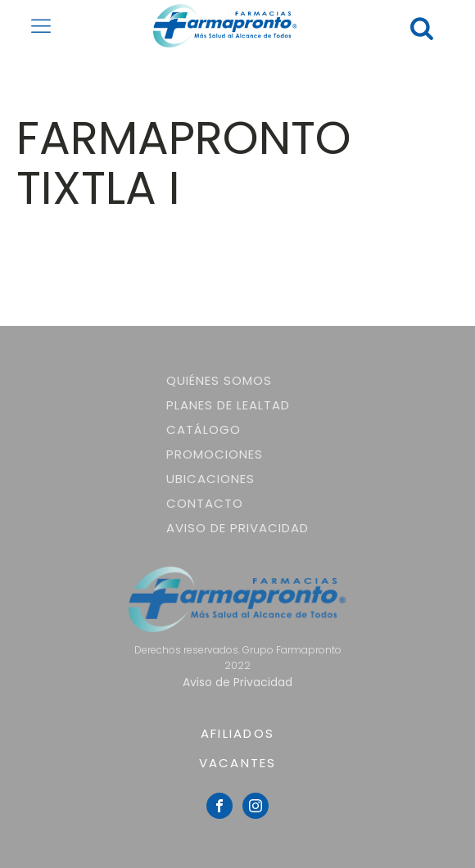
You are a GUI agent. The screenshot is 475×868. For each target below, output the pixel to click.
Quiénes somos (219, 380)
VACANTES (238, 763)
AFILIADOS (237, 733)
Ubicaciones (210, 479)
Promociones (215, 454)
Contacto (205, 503)
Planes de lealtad (228, 405)
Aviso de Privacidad (237, 528)
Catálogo (204, 429)
